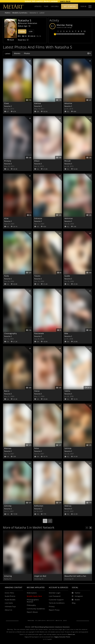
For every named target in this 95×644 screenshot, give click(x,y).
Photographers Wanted (33, 601)
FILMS (46, 6)
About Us (8, 610)
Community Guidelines (36, 609)
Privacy (52, 607)
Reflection (39, 506)
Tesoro (37, 276)
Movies (17, 53)
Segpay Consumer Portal (62, 637)
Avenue (38, 103)
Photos (27, 53)
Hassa (37, 391)
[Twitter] (76, 593)
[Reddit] (76, 600)
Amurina (68, 103)
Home (7, 13)
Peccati (68, 161)
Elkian (37, 161)
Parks (7, 276)
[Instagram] (77, 596)
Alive (6, 218)
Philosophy (31, 605)
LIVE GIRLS (55, 6)
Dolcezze (38, 218)
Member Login (55, 593)
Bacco (7, 391)
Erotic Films (9, 593)
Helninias (69, 218)
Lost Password (55, 596)
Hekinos (68, 506)
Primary (8, 161)
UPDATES (38, 6)
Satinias (68, 448)
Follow (22, 31)
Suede (67, 276)
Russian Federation (28, 23)
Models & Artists (20, 13)
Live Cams (9, 603)
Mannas (8, 448)
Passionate (39, 333)
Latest (8, 53)
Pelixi (37, 448)
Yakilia (67, 391)
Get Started (70, 6)
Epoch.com (71, 634)
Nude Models (10, 600)
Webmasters (32, 593)
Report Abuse (32, 612)
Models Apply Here (34, 596)
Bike (66, 333)
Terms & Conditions (57, 603)
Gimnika (8, 506)
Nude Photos (10, 596)
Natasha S (8, 106)
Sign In (83, 6)
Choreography (10, 333)
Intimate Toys (10, 607)
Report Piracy (54, 610)
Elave (7, 103)
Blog (74, 603)
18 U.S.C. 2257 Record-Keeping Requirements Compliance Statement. (48, 627)
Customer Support (56, 600)
